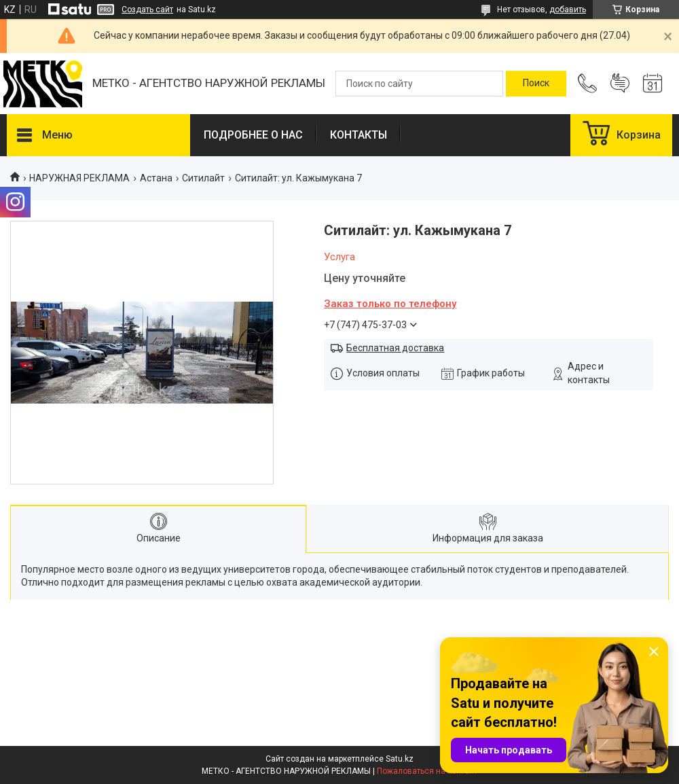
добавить (568, 10)
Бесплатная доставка (395, 348)
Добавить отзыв (620, 84)
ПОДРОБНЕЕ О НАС (253, 135)
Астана (156, 178)
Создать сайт (147, 10)
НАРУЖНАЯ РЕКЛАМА (79, 178)
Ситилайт (203, 178)
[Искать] (536, 84)
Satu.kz (400, 759)
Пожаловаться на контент (427, 771)
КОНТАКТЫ (359, 135)
